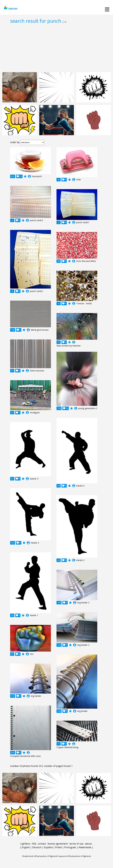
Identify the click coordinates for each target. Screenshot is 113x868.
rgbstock (10, 8)
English (26, 847)
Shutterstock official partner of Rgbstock (40, 856)
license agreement (58, 844)
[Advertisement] (56, 48)
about (88, 844)
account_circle (29, 176)
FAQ (34, 844)
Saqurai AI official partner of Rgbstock (74, 856)
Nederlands (85, 847)
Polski (58, 847)
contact (42, 844)
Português (70, 847)
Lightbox (25, 844)
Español (48, 847)
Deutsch (37, 847)
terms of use (76, 844)
